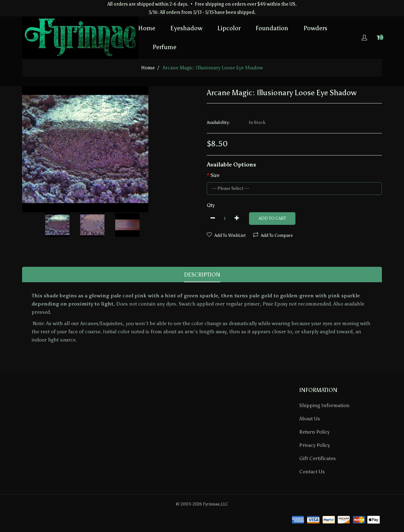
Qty (211, 205)
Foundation (272, 28)
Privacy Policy (315, 445)
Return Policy (314, 432)
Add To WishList (226, 235)
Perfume (164, 47)
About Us (310, 419)
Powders (315, 28)
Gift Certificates (318, 458)
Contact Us (312, 472)
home (148, 68)
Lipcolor (229, 28)
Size (215, 175)
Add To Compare (273, 235)
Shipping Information (324, 405)
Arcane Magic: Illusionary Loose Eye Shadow (213, 68)
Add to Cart (272, 218)
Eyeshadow (186, 28)
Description (202, 275)
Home (147, 28)
